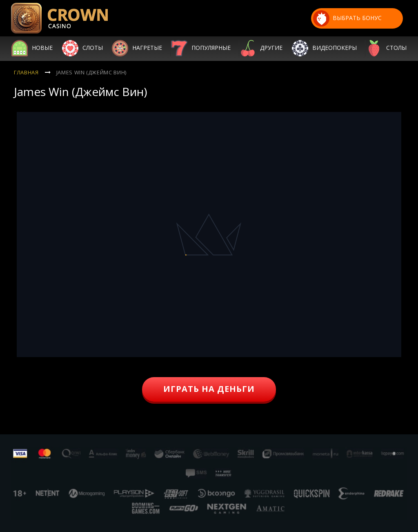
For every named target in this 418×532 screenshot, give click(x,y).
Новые (42, 48)
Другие (271, 48)
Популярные (211, 48)
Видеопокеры (335, 48)
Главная (26, 72)
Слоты (93, 48)
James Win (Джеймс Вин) (91, 72)
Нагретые (147, 48)
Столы (396, 48)
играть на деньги (209, 389)
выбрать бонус (347, 18)
